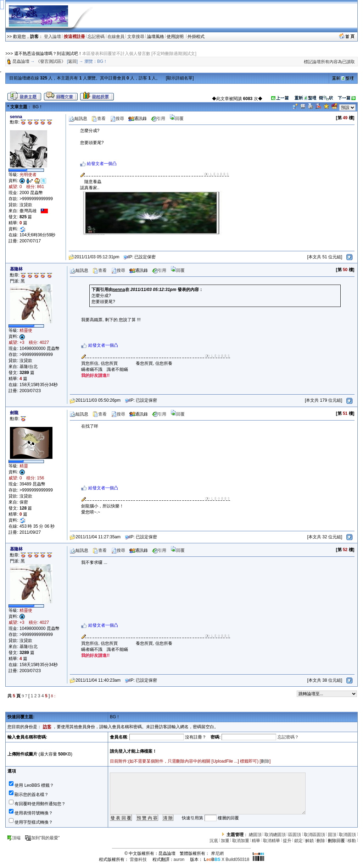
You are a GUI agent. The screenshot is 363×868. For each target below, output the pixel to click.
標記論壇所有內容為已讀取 (329, 62)
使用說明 (176, 37)
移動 (352, 841)
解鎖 (309, 841)
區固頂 (295, 835)
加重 (225, 841)
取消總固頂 (275, 835)
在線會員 (116, 37)
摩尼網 (217, 853)
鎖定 (298, 841)
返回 (72, 61)
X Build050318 (227, 859)
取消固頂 (347, 835)
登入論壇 (52, 37)
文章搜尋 (136, 37)
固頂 (332, 835)
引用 (158, 119)
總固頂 (255, 835)
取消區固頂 (314, 835)
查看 (99, 119)
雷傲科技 (138, 859)
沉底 (214, 841)
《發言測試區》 (51, 61)
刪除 (265, 761)
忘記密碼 (96, 37)
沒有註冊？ (196, 737)
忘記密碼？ (288, 737)
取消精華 (272, 841)
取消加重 (241, 841)
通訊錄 (138, 119)
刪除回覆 (336, 841)
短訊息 (78, 119)
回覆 (177, 119)
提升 (287, 841)
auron (179, 859)
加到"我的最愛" (42, 838)
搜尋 (117, 119)
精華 (256, 841)
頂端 (14, 838)
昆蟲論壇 (21, 61)
